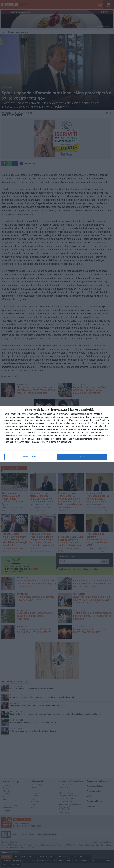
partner (25, 414)
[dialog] (57, 434)
